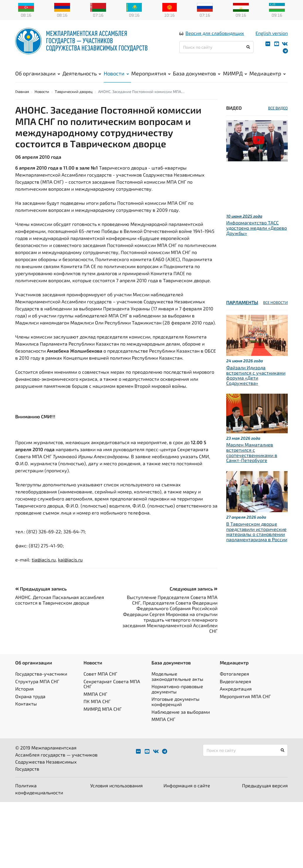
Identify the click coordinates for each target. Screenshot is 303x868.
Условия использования (116, 793)
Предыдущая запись (41, 597)
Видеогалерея (235, 689)
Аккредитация (236, 697)
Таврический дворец (74, 99)
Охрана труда (30, 704)
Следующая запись (194, 597)
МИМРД (235, 77)
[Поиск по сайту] (216, 50)
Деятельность (82, 77)
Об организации (38, 77)
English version (272, 36)
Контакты (26, 712)
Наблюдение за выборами (181, 720)
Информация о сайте (187, 793)
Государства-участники (41, 682)
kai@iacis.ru (70, 567)
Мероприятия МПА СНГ (245, 704)
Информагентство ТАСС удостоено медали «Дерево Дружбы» (257, 236)
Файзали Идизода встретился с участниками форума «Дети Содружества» (256, 383)
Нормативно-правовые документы (177, 697)
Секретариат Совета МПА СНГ (112, 692)
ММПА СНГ (95, 702)
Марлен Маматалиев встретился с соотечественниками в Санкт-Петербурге (252, 461)
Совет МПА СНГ (100, 682)
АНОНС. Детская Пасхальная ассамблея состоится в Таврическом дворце (60, 608)
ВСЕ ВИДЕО (278, 116)
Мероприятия (151, 77)
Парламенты (242, 311)
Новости (116, 77)
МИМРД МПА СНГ (103, 717)
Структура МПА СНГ (37, 689)
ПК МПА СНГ (97, 709)
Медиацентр (268, 77)
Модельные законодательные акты (177, 684)
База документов (197, 77)
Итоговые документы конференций (176, 710)
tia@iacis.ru (44, 567)
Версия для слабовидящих (215, 36)
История (24, 697)
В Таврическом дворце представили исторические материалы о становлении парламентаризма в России (257, 539)
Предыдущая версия (265, 793)
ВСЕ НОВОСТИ (275, 311)
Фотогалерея (234, 682)
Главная (22, 99)
